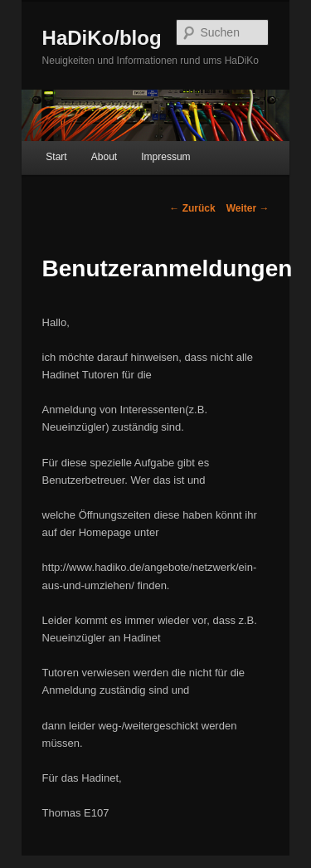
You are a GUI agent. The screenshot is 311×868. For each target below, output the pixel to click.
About (104, 157)
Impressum (165, 157)
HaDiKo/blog (102, 38)
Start (56, 157)
